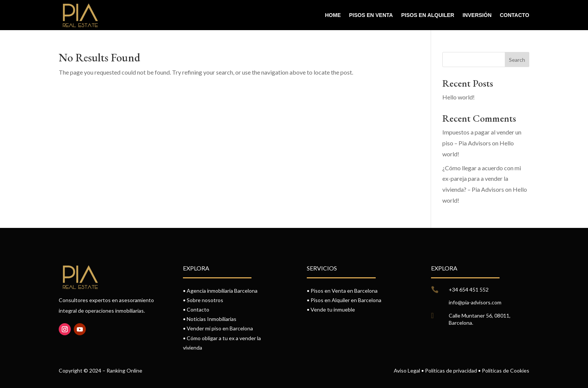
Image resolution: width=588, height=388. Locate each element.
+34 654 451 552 (469, 289)
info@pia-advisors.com (475, 302)
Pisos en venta (371, 15)
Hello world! (459, 97)
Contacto (515, 15)
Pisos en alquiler (428, 15)
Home (333, 15)
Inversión (477, 15)
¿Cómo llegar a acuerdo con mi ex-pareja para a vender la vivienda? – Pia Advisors (482, 179)
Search (517, 60)
